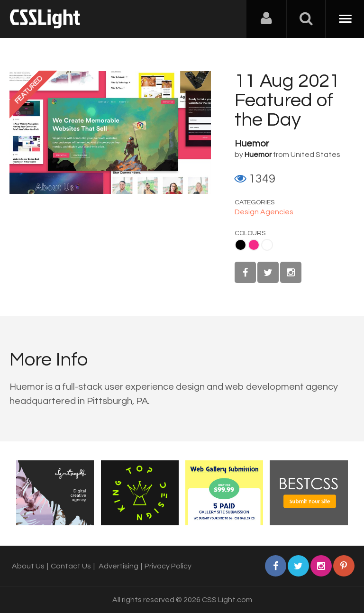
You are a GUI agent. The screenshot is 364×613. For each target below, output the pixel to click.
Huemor (252, 144)
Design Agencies (264, 212)
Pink (254, 245)
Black (241, 245)
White (267, 245)
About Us (28, 566)
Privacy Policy (168, 566)
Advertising (118, 566)
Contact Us (71, 566)
